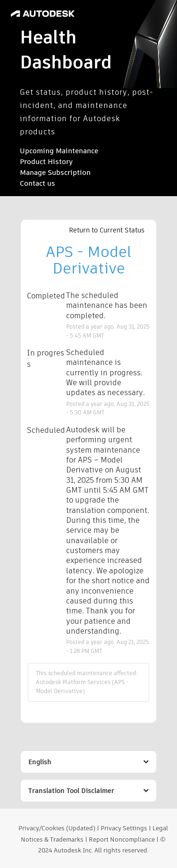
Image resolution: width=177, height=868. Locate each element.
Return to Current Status (107, 230)
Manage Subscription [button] (55, 172)
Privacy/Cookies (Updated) (57, 828)
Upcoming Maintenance (59, 151)
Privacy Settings (124, 828)
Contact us (38, 183)
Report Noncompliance (122, 839)
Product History (46, 161)
